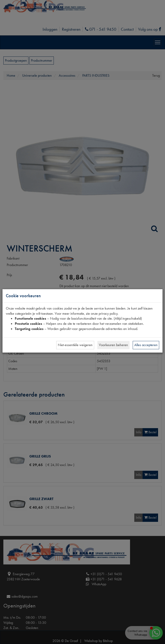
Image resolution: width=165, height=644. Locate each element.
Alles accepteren (146, 345)
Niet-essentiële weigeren (75, 345)
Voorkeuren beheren (113, 345)
